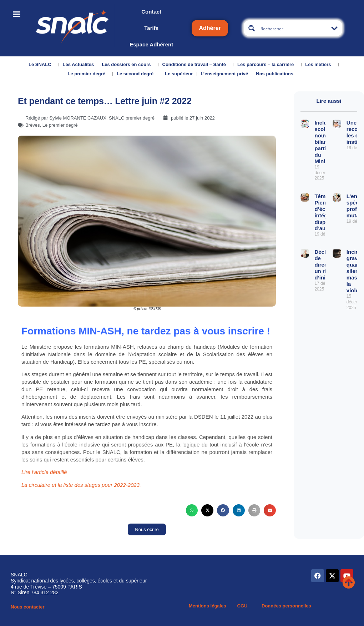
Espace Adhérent (151, 44)
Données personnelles (286, 606)
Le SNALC (42, 65)
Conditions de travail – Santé (196, 65)
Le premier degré (88, 74)
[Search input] (293, 28)
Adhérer (210, 28)
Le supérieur (179, 74)
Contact (151, 12)
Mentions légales (208, 606)
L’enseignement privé (224, 74)
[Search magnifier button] (252, 28)
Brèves (32, 125)
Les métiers (320, 65)
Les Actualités (79, 64)
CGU (242, 606)
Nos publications (276, 74)
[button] (192, 510)
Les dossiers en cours (128, 65)
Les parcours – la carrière (267, 65)
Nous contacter (28, 607)
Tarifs (151, 28)
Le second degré (137, 74)
